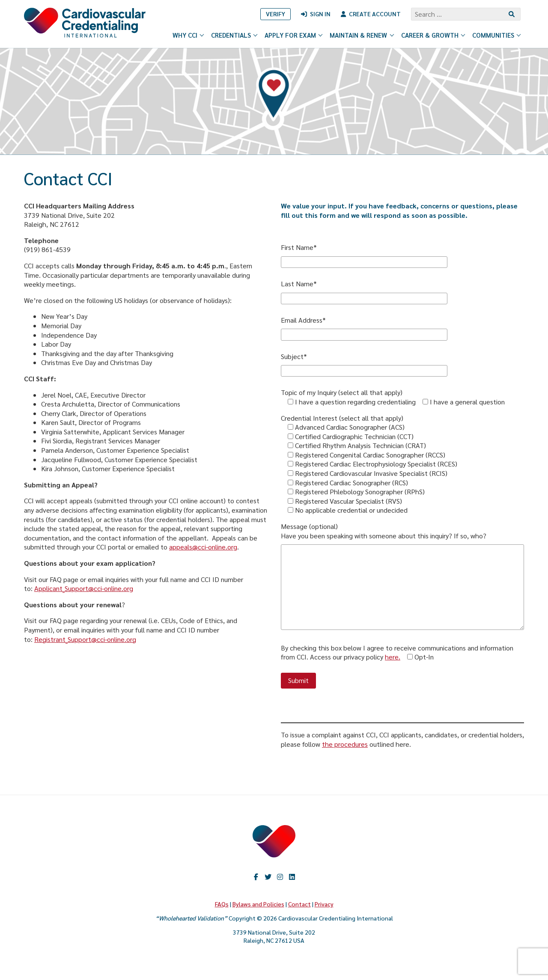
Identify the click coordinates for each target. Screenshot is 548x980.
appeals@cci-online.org (203, 547)
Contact (299, 904)
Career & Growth (433, 35)
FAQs (222, 904)
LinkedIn (292, 877)
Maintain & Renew (362, 35)
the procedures (345, 744)
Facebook (256, 877)
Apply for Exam (294, 35)
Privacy (324, 904)
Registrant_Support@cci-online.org (85, 639)
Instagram (280, 877)
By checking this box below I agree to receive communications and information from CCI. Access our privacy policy (397, 652)
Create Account (375, 14)
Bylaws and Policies (258, 904)
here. (393, 657)
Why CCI (189, 35)
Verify (275, 14)
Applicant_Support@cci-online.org (84, 588)
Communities (497, 35)
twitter (268, 877)
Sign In (320, 14)
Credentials (235, 35)
